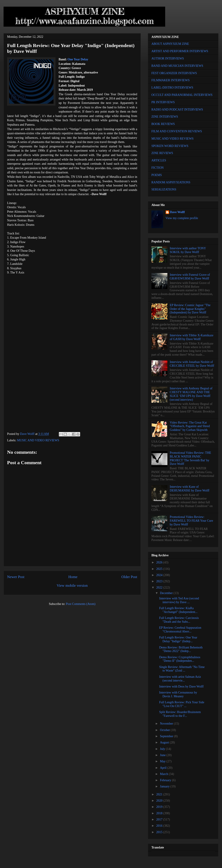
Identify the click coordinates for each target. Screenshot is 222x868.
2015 (160, 832)
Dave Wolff (177, 212)
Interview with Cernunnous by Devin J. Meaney (178, 694)
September (167, 736)
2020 (160, 801)
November (167, 724)
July (163, 749)
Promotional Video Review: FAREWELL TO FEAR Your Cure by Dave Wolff (191, 521)
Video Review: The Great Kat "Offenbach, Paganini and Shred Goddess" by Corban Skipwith (190, 426)
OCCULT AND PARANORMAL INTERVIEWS (182, 95)
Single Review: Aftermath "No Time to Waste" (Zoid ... (182, 669)
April (164, 768)
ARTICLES (159, 160)
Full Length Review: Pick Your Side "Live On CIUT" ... (182, 704)
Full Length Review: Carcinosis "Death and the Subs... (179, 620)
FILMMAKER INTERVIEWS (170, 80)
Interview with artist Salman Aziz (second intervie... (180, 679)
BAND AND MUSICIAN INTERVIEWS (177, 66)
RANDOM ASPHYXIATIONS (171, 182)
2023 (160, 581)
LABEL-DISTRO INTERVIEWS (172, 88)
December (167, 593)
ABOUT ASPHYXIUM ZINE (170, 44)
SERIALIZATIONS (164, 189)
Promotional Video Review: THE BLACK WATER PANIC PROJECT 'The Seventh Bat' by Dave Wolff (190, 458)
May (163, 761)
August (165, 742)
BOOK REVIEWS (163, 124)
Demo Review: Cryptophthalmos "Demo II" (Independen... (180, 659)
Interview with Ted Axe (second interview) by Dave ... (179, 600)
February (166, 780)
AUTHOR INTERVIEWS (168, 58)
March (164, 774)
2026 (160, 562)
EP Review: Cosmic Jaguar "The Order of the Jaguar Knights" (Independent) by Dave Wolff (190, 309)
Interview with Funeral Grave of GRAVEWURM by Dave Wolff (190, 277)
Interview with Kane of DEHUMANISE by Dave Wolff (190, 489)
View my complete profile (182, 218)
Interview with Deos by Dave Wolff (181, 687)
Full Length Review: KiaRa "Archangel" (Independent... (178, 610)
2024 (160, 575)
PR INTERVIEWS (163, 102)
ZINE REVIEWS (162, 153)
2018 (160, 813)
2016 (160, 826)
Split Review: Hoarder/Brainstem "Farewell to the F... (180, 714)
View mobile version (72, 586)
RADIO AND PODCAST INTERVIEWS (177, 110)
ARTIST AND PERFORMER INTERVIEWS (180, 51)
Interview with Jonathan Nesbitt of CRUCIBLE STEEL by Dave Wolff (192, 364)
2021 (160, 794)
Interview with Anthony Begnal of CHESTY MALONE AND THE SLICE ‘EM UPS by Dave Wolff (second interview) (191, 394)
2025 (160, 569)
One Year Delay (78, 59)
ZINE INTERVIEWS (165, 117)
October (165, 730)
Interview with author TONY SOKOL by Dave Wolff (188, 250)
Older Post (129, 577)
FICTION (158, 168)
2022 (160, 588)
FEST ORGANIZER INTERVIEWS (174, 73)
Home (73, 577)
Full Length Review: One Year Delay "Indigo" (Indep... (178, 639)
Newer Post (16, 577)
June (163, 755)
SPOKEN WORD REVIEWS (170, 146)
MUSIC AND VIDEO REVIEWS (38, 440)
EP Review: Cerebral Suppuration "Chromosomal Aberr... (180, 630)
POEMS (157, 175)
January (165, 786)
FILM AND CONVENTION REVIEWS (177, 131)
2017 (160, 819)
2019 (160, 807)
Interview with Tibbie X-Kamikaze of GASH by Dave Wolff (192, 337)
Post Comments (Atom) (81, 604)
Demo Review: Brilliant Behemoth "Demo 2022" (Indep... (181, 649)
